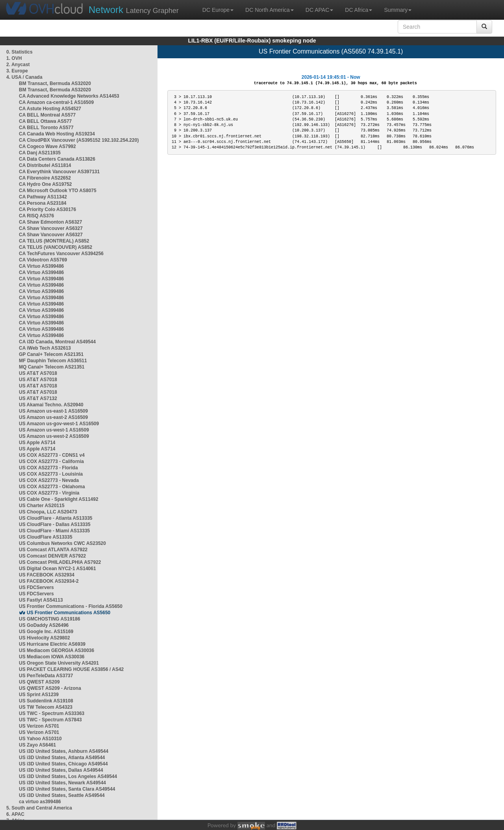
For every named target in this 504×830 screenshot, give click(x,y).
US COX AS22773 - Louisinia (51, 474)
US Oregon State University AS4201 (59, 663)
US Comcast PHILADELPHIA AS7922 (60, 562)
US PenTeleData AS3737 (46, 676)
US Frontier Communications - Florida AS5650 (71, 606)
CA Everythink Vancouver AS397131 (59, 172)
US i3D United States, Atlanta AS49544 (62, 758)
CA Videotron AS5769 (43, 260)
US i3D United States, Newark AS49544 (62, 783)
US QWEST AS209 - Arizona (50, 688)
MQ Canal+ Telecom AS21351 (52, 367)
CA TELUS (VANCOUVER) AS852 (56, 247)
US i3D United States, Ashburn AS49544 (64, 751)
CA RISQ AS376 (36, 216)
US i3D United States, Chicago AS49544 (63, 764)
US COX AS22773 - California (51, 461)
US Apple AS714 (37, 443)
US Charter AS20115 (42, 506)
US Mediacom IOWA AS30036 (52, 657)
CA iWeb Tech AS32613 (45, 348)
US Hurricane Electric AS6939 (52, 644)
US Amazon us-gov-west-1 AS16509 (59, 424)
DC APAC (319, 10)
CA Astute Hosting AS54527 (50, 109)
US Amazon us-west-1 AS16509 (54, 430)
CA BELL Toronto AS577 (46, 128)
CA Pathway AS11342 (43, 197)
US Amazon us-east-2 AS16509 (53, 417)
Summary (398, 10)
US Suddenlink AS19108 (46, 701)
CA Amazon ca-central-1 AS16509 (56, 102)
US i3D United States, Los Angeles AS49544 (68, 776)
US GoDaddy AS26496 (44, 625)
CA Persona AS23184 (43, 203)
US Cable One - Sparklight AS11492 (59, 499)
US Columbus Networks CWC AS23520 (62, 543)
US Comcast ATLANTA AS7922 (53, 550)
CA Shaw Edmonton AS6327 (50, 222)
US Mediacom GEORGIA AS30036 (57, 650)
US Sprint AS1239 (39, 695)
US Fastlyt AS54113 (41, 600)
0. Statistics (19, 52)
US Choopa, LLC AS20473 (48, 512)
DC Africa (359, 10)
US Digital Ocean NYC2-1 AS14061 (57, 569)
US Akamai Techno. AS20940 (51, 405)
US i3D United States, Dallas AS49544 (61, 770)
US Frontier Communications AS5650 (69, 613)
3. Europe (17, 71)
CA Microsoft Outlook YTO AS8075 (58, 191)
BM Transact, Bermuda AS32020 (55, 83)
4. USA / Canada (24, 77)
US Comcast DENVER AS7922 (52, 556)
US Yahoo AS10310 (40, 739)
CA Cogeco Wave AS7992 (47, 146)
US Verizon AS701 (39, 726)
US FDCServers (36, 587)
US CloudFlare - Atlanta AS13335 (56, 518)
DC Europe (218, 10)
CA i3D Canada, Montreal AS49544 (57, 342)
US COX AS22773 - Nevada (49, 480)
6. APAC (15, 814)
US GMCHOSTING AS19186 (50, 619)
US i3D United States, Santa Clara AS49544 (67, 789)
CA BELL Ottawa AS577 (45, 121)
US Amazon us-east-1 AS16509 (53, 411)
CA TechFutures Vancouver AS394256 (61, 254)
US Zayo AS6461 (37, 745)
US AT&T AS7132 (38, 398)
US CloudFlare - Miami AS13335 (54, 531)
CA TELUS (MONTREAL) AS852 (54, 241)
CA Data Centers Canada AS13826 (57, 159)
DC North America (270, 10)
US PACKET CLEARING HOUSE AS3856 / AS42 (71, 669)
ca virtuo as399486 (40, 802)
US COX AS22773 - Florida (48, 468)
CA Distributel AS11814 (45, 165)
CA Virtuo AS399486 (41, 266)
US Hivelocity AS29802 (44, 638)
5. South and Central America (39, 808)
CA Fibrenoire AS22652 (45, 178)
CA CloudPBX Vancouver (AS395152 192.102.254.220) (79, 140)
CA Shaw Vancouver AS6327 (51, 228)
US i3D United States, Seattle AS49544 (62, 795)
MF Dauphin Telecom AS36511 (53, 361)
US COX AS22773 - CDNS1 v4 (52, 455)
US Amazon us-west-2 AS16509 (54, 436)
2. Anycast (18, 65)
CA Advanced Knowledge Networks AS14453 (69, 96)
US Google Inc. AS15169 (46, 632)
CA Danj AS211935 (40, 153)
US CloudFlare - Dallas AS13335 (55, 524)
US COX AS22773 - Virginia (49, 493)
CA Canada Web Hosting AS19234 (57, 134)
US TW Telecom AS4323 (46, 707)
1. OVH (14, 58)
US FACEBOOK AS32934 (47, 575)
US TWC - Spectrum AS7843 (50, 720)
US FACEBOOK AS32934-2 (49, 581)
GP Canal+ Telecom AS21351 (51, 354)
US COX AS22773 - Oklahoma (52, 487)
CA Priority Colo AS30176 (47, 209)
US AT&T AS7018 (38, 373)
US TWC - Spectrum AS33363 (52, 713)
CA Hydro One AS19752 (45, 184)
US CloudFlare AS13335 (46, 537)
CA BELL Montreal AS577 (47, 115)
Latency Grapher (134, 10)
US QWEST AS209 (39, 682)
